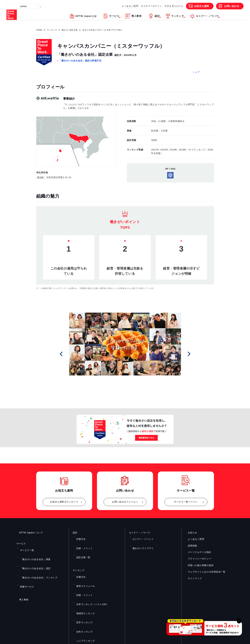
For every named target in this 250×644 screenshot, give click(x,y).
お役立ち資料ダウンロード (64, 502)
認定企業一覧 (82, 546)
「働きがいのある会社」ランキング (36, 562)
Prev (65, 354)
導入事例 (21, 578)
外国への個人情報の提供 (198, 565)
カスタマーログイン (145, 6)
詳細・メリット (83, 541)
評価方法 (80, 537)
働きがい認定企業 (70, 30)
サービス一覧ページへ (186, 502)
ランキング (52, 30)
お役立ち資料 (198, 6)
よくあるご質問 (122, 6)
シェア (196, 72)
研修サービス (25, 567)
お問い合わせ (230, 6)
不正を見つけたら (169, 6)
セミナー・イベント (141, 537)
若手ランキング (83, 585)
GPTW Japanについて (28, 533)
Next (190, 354)
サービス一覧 (25, 548)
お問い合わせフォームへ (125, 502)
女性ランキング (83, 590)
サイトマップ (192, 578)
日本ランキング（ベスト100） (90, 576)
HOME (39, 30)
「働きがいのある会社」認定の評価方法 (80, 61)
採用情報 (190, 546)
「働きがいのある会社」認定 (33, 557)
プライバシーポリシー (197, 559)
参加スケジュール (84, 566)
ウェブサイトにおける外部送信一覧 (204, 572)
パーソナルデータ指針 (197, 552)
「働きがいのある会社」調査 (33, 553)
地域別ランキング (84, 580)
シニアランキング (84, 594)
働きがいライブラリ (141, 541)
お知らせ (190, 533)
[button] (91, 18)
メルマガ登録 (180, 609)
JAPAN (24, 6)
